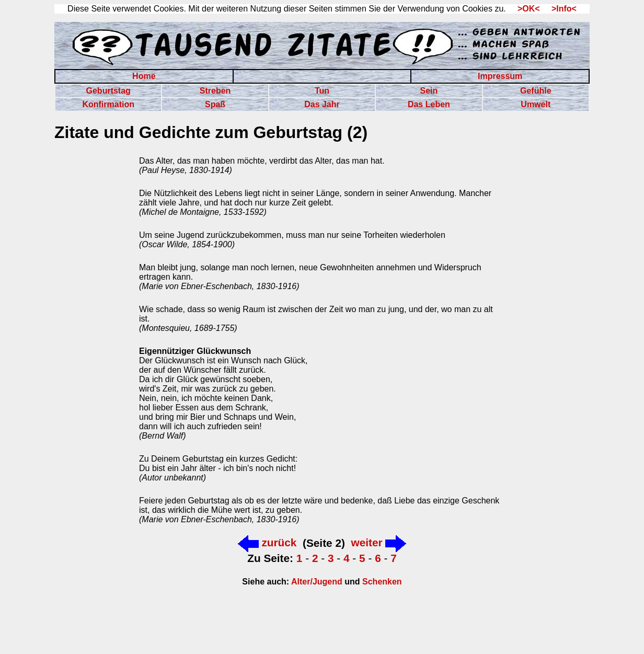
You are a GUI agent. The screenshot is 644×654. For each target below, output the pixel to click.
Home (144, 76)
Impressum (500, 76)
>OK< (525, 9)
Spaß (215, 104)
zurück (267, 542)
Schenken (382, 582)
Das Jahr (322, 104)
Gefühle (536, 91)
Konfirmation (108, 104)
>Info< (559, 9)
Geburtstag (108, 91)
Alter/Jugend (316, 582)
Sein (429, 91)
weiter (378, 542)
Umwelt (536, 104)
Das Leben (429, 104)
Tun (322, 91)
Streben (215, 91)
